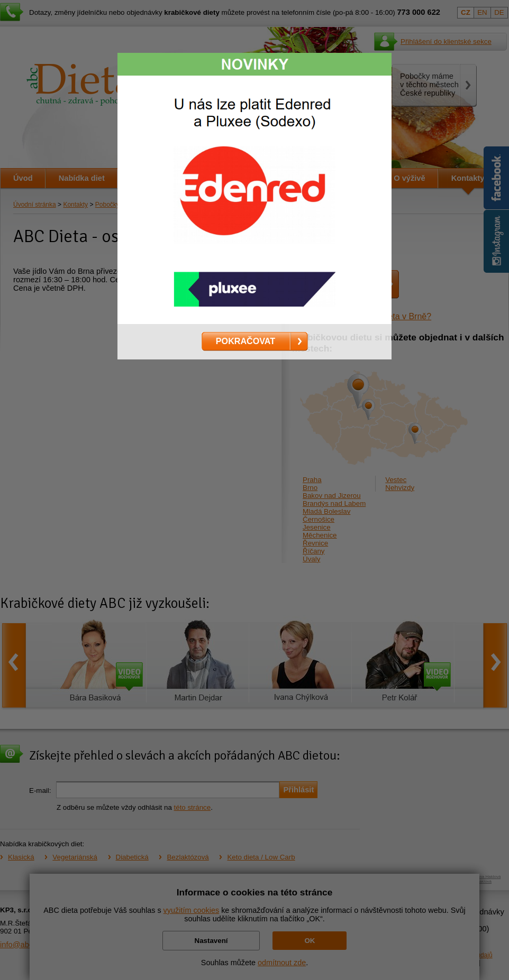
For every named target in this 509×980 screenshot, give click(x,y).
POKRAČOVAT (246, 341)
